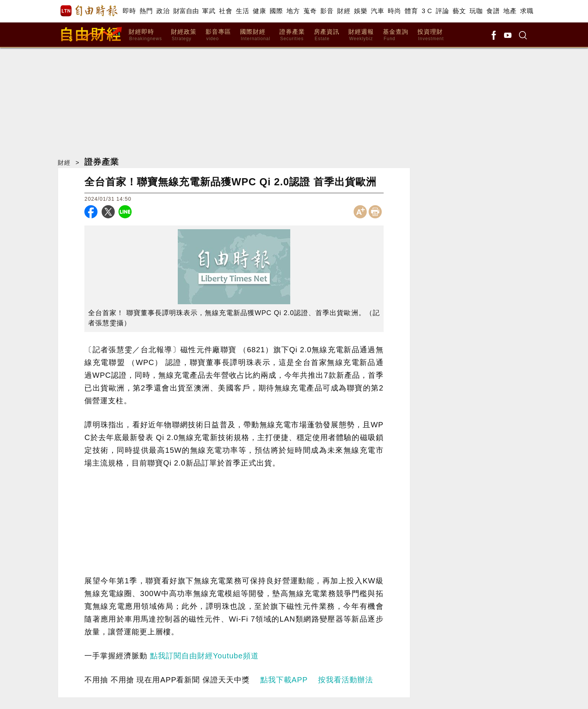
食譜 (493, 11)
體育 (411, 11)
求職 (527, 11)
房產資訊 (327, 35)
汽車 (377, 11)
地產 (510, 11)
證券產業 (292, 35)
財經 (344, 11)
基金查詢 (396, 35)
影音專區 (218, 35)
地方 (293, 11)
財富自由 (186, 11)
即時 (129, 11)
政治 (163, 11)
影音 (327, 11)
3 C (427, 11)
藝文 (459, 11)
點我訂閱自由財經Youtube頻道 (204, 656)
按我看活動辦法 (346, 680)
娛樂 (361, 11)
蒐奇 (310, 11)
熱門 (146, 11)
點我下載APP (284, 680)
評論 (442, 11)
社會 (226, 11)
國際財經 (255, 35)
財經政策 (184, 35)
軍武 (209, 11)
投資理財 (431, 35)
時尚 (394, 11)
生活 (242, 11)
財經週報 (361, 35)
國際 (276, 11)
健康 (259, 11)
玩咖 (476, 11)
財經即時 (145, 35)
